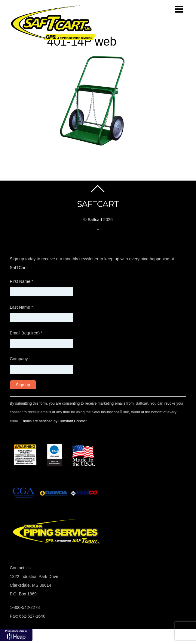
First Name (22, 281)
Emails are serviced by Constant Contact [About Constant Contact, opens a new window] (54, 421)
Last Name (21, 307)
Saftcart (95, 220)
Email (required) (26, 333)
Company (19, 359)
